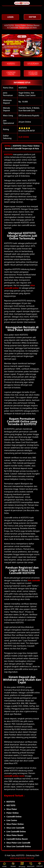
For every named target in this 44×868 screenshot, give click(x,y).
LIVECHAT (40, 865)
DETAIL (8, 146)
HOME (4, 865)
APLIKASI (22, 865)
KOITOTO (23, 88)
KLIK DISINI (24, 137)
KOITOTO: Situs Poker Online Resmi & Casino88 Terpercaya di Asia (22, 27)
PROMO (13, 865)
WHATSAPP (31, 865)
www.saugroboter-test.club (22, 858)
